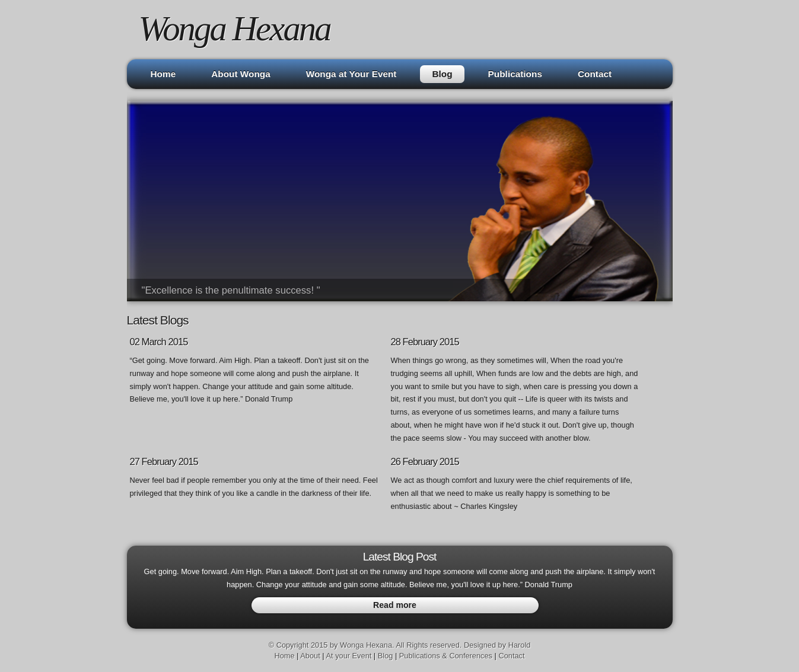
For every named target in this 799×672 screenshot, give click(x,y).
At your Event (348, 656)
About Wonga (241, 74)
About (310, 656)
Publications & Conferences (446, 656)
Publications (515, 74)
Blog (442, 74)
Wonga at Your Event (351, 74)
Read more (395, 605)
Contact (595, 74)
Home (163, 74)
